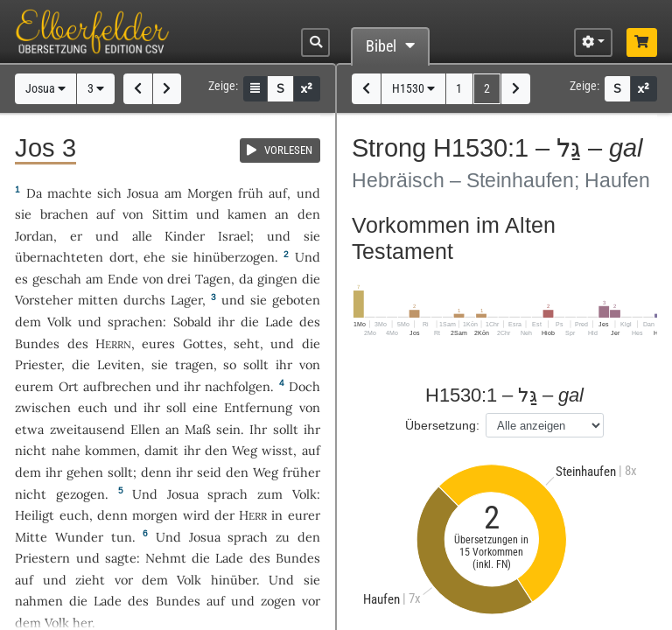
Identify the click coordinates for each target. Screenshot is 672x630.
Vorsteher (44, 300)
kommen (111, 450)
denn (112, 515)
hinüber (234, 580)
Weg (245, 450)
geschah (57, 279)
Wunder (79, 537)
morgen (155, 515)
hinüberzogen (234, 257)
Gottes (203, 343)
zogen (278, 601)
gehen (85, 472)
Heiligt (35, 515)
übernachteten (59, 257)
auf (278, 193)
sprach (227, 494)
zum (270, 494)
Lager (186, 300)
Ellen (145, 429)
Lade (279, 322)
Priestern (42, 558)
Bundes (37, 343)
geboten (296, 300)
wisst (277, 450)
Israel (234, 236)
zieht (90, 580)
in (277, 515)
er (76, 236)
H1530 (413, 89)
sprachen (135, 322)
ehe (154, 257)
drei (179, 279)
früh (251, 193)
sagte (121, 558)
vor (124, 580)
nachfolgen (238, 386)
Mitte (31, 537)
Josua (45, 89)
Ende (123, 279)
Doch (304, 386)
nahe (66, 450)
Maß (198, 429)
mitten (98, 300)
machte (70, 193)
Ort (69, 386)
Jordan (34, 236)
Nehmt (166, 558)
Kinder (185, 236)
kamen (247, 214)
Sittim (170, 214)
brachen (64, 214)
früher (301, 472)
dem (28, 472)
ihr (284, 364)
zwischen (43, 407)
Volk (59, 322)
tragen (194, 364)
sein (228, 429)
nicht (31, 450)
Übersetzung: (442, 425)
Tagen (213, 279)
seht (247, 343)
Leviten (119, 364)
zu (283, 537)
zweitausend (87, 429)
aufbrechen (117, 386)
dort (122, 257)
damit (161, 450)
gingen (277, 279)
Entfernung (258, 407)
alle (142, 236)
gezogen (80, 494)
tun (122, 537)
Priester (38, 364)
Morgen (210, 193)
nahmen (39, 601)
